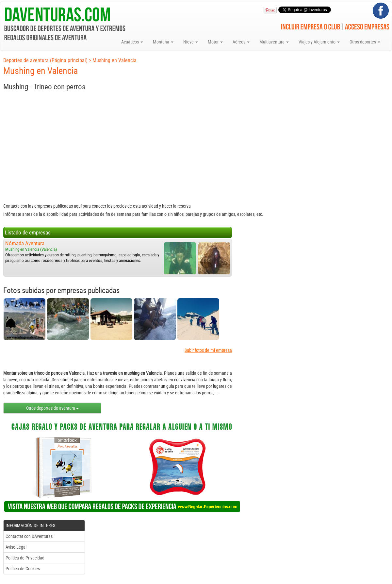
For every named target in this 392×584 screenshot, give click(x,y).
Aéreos (241, 42)
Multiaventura (274, 42)
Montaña (163, 42)
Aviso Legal (16, 547)
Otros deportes (365, 42)
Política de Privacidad (25, 558)
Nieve (191, 42)
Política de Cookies (23, 569)
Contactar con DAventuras (29, 536)
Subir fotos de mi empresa (208, 350)
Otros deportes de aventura (52, 408)
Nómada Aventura (25, 243)
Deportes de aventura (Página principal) (45, 60)
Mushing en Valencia (114, 60)
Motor (215, 42)
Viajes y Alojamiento (319, 42)
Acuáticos (132, 42)
